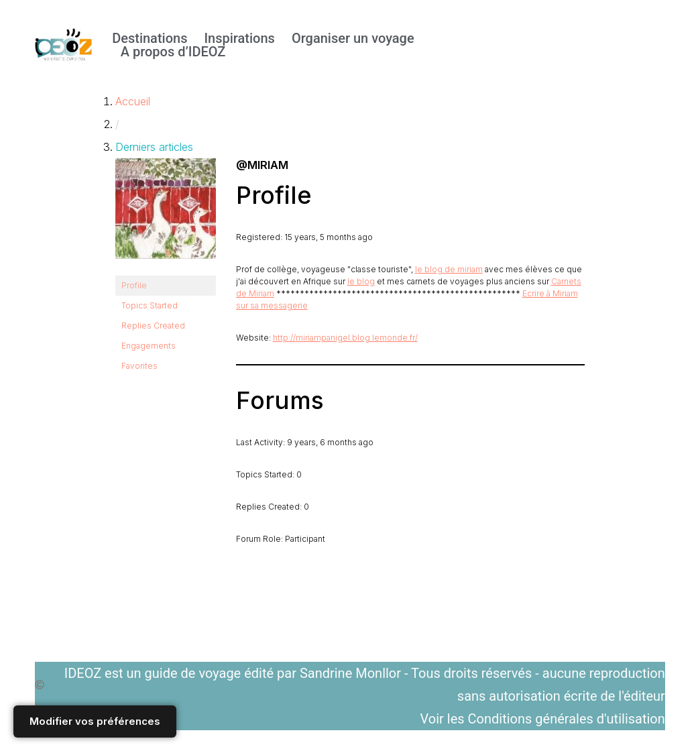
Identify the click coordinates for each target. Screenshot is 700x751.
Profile (134, 285)
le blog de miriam (449, 269)
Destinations (150, 38)
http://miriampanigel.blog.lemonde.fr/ (345, 338)
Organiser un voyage (353, 38)
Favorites (139, 366)
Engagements (149, 346)
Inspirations (239, 38)
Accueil (133, 101)
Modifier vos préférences (95, 721)
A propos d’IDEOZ (173, 52)
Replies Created (153, 326)
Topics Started (150, 305)
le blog (361, 281)
